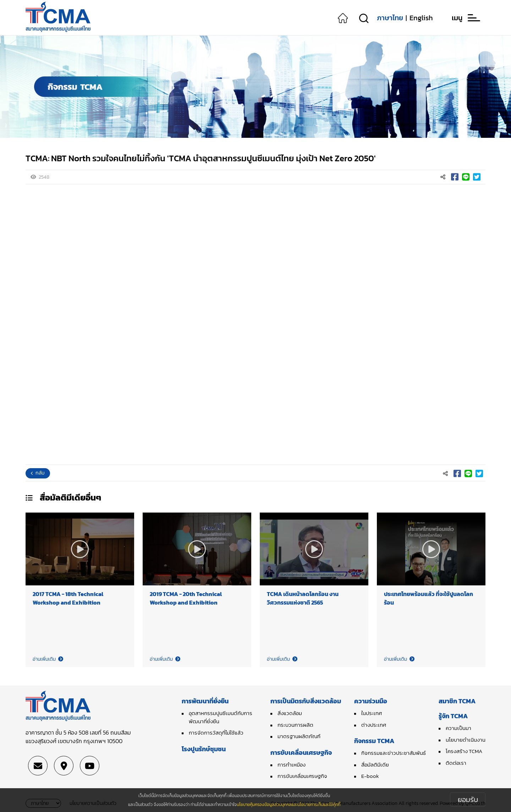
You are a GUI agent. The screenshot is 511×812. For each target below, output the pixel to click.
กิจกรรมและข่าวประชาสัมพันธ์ (394, 753)
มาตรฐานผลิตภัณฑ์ (299, 736)
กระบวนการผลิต (295, 725)
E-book (370, 776)
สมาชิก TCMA (457, 701)
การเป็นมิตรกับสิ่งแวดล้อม (306, 701)
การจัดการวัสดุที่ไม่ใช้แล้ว (216, 733)
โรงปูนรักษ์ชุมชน (204, 749)
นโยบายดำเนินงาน (466, 740)
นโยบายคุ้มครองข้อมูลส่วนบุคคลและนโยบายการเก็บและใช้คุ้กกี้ (289, 805)
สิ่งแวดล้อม (290, 713)
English (421, 18)
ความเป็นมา (458, 728)
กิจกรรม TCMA (374, 741)
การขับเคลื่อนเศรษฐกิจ (301, 753)
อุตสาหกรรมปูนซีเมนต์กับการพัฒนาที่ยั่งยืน (221, 717)
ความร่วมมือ (371, 701)
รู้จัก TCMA (453, 716)
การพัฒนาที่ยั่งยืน (205, 701)
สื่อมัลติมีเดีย (375, 765)
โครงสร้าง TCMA (464, 751)
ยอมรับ (468, 800)
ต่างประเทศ (374, 725)
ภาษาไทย (390, 18)
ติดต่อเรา (456, 763)
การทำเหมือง (292, 765)
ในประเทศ (372, 713)
